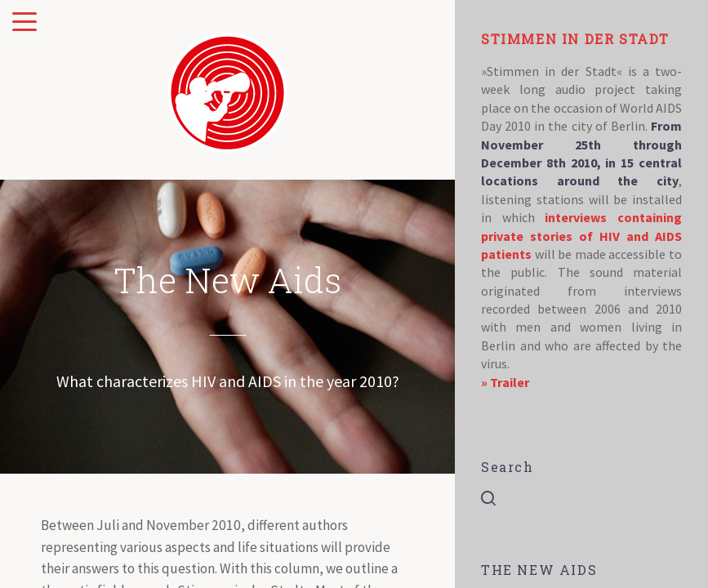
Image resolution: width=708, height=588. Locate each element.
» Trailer (505, 382)
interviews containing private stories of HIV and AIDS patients (581, 236)
